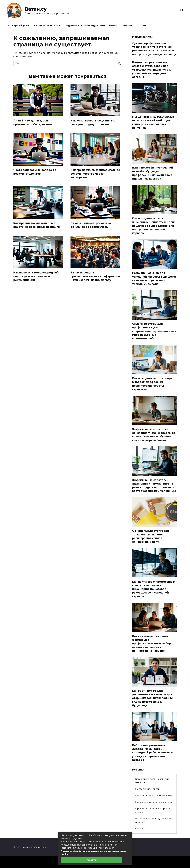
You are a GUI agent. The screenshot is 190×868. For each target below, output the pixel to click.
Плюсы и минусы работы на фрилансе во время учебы (91, 225)
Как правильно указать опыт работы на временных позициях (37, 225)
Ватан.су (36, 9)
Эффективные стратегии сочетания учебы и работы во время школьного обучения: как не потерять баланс (154, 435)
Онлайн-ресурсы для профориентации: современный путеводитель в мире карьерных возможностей (154, 331)
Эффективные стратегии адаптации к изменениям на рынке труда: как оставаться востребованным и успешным (154, 485)
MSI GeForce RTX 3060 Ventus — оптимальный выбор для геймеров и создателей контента (153, 122)
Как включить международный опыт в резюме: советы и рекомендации (36, 276)
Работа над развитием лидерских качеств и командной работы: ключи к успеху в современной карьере (153, 752)
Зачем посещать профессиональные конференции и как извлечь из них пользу (95, 276)
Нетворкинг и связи (47, 26)
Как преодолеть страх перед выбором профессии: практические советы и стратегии (153, 384)
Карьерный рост (18, 26)
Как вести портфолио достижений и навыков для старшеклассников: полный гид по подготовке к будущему (152, 698)
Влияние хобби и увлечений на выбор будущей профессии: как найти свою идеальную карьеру (153, 173)
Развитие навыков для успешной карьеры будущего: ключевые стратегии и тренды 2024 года (154, 278)
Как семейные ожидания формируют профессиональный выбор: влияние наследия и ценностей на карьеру (152, 643)
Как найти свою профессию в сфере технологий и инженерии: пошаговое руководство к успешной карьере (153, 589)
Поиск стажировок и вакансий (154, 802)
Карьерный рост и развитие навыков (152, 781)
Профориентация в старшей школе (153, 810)
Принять (92, 860)
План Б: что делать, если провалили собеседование (33, 122)
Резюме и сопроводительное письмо (153, 820)
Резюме (127, 26)
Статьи (141, 26)
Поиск (113, 26)
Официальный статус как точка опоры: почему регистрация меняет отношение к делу (151, 536)
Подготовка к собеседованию (85, 26)
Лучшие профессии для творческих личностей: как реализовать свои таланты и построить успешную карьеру (154, 49)
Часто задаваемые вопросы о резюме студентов (35, 172)
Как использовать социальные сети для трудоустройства (93, 122)
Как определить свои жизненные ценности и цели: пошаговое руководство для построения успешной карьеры (153, 226)
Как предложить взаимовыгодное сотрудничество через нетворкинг (95, 174)
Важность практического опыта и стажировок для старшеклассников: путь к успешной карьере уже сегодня (151, 70)
